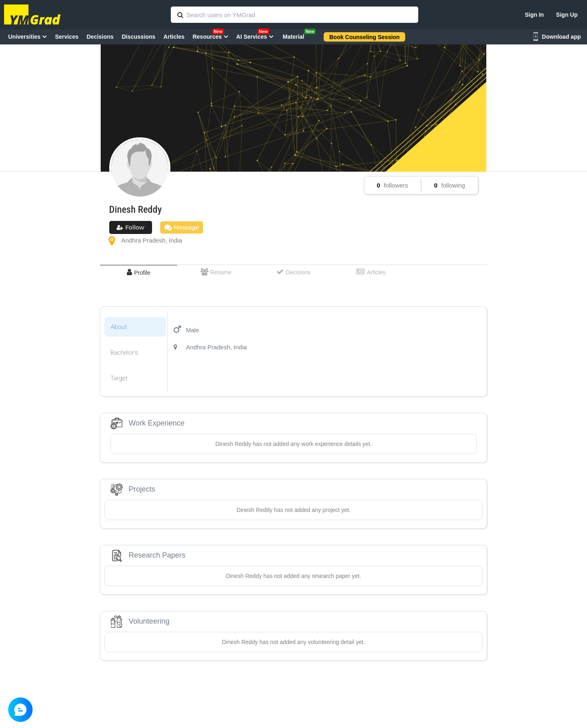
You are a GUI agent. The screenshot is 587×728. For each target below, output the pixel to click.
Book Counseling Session (365, 37)
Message (182, 227)
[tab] (139, 272)
